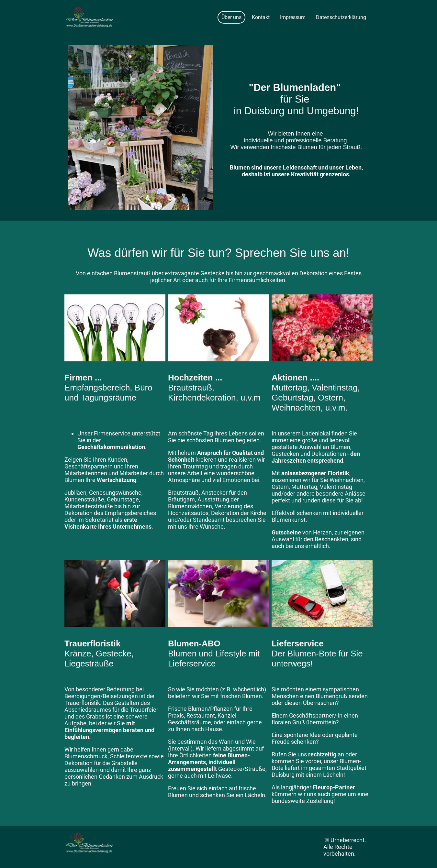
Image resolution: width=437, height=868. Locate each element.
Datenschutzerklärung (341, 17)
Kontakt (261, 17)
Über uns (231, 17)
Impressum (293, 17)
